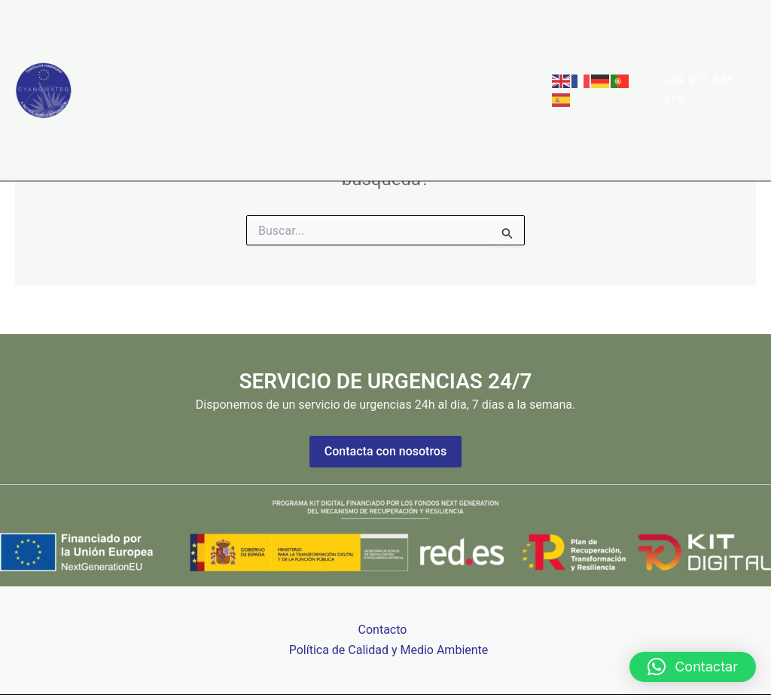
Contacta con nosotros (385, 451)
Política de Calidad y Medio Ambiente (389, 650)
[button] (315, 45)
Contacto (123, 135)
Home (116, 45)
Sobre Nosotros (197, 45)
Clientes (371, 45)
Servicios (293, 45)
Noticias (440, 45)
